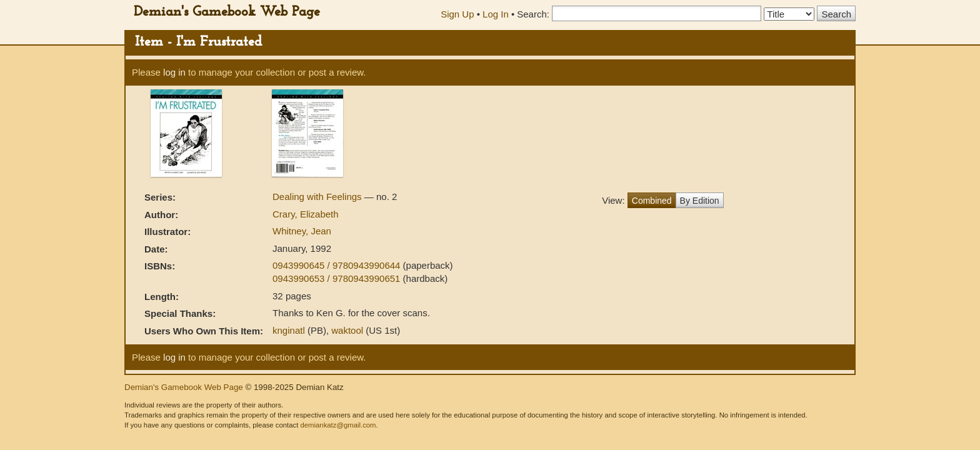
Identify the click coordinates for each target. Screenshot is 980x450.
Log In (496, 14)
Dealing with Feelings (318, 197)
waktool (347, 330)
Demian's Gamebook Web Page (227, 12)
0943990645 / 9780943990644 (338, 265)
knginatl (289, 330)
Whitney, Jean (302, 231)
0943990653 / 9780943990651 (338, 278)
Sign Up (457, 14)
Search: (533, 14)
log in (174, 72)
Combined (652, 201)
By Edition (700, 201)
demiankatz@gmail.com (338, 425)
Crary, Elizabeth (306, 214)
